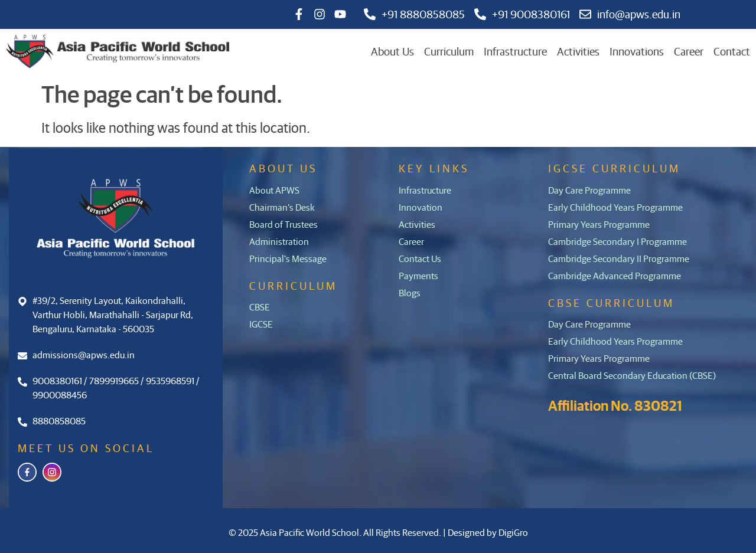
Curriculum (449, 51)
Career (689, 51)
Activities (578, 51)
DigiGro (513, 532)
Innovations (637, 51)
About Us (392, 51)
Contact (732, 51)
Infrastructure (515, 51)
